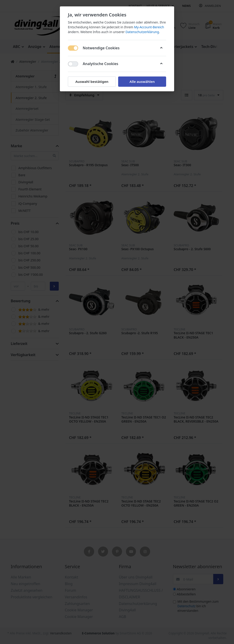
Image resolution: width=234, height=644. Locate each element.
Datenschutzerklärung (142, 32)
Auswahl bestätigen (92, 81)
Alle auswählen (142, 81)
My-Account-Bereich (149, 27)
